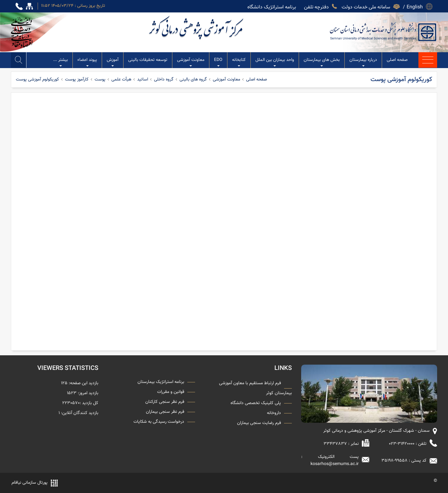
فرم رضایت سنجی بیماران (259, 423)
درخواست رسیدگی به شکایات (159, 422)
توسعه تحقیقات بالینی (148, 60)
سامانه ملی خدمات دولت (366, 6)
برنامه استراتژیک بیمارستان (161, 382)
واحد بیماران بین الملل (275, 62)
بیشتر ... (61, 62)
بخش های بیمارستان (322, 62)
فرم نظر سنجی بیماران (165, 412)
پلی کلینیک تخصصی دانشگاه (256, 403)
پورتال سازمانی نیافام (30, 483)
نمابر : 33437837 (341, 444)
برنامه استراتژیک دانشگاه (272, 6)
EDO (218, 62)
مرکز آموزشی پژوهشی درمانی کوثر (197, 28)
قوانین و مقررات (171, 392)
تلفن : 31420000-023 (408, 444)
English (415, 6)
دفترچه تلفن (316, 6)
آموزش (113, 62)
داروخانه (274, 413)
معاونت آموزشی (191, 62)
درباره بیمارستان (363, 62)
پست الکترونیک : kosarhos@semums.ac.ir (330, 461)
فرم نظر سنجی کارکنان (165, 402)
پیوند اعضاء (87, 62)
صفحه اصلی (397, 60)
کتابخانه (239, 62)
